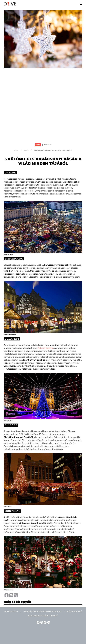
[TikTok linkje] (45, 622)
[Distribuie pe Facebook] (6, 595)
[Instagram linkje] (41, 622)
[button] (81, 4)
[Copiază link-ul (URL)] (16, 595)
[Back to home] (10, 4)
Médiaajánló (74, 611)
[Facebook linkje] (38, 622)
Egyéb (38, 145)
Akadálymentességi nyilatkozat (42, 611)
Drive (16, 151)
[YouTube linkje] (48, 622)
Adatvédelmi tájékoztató (43, 616)
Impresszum (11, 611)
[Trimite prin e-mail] (11, 595)
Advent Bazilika (46, 348)
